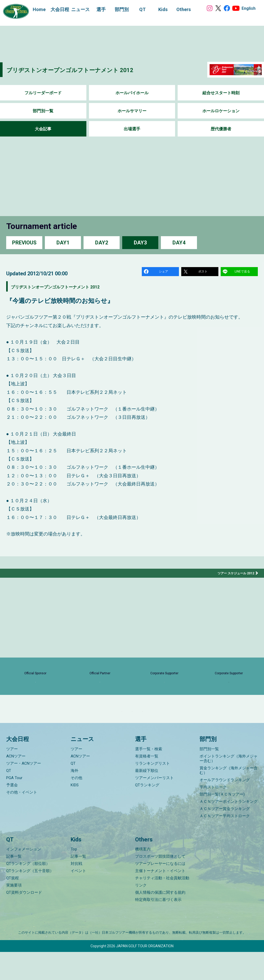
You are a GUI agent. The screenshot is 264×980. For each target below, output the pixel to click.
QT (9, 799)
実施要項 (14, 913)
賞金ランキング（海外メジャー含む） (229, 798)
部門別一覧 (43, 111)
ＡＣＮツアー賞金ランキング (225, 837)
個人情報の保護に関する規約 (160, 921)
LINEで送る (243, 272)
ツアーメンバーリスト (154, 806)
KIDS (75, 813)
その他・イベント (22, 820)
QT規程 (13, 906)
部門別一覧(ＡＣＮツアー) (222, 822)
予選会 (12, 813)
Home (34, 9)
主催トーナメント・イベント (160, 899)
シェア (164, 272)
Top (74, 877)
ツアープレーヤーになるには (160, 892)
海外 (75, 799)
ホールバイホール (132, 93)
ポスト (204, 272)
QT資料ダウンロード (24, 921)
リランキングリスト (152, 791)
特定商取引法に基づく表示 (158, 928)
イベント (78, 899)
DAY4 (179, 242)
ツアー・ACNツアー (24, 791)
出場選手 (132, 129)
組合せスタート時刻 (221, 93)
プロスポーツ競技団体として (160, 884)
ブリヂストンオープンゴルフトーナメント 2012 (92, 69)
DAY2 (102, 242)
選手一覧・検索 (149, 777)
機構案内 (143, 877)
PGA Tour (14, 806)
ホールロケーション (221, 111)
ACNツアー (16, 784)
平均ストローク (213, 815)
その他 (76, 806)
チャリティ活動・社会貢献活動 (162, 906)
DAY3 (140, 242)
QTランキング (147, 813)
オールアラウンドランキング (225, 808)
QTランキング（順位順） (28, 892)
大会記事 (43, 129)
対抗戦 (76, 892)
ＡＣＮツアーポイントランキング (229, 830)
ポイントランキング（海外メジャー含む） (229, 787)
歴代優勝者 (221, 129)
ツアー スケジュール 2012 (233, 575)
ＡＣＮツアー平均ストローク (225, 844)
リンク (141, 913)
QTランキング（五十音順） (30, 899)
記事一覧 (14, 884)
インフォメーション (24, 877)
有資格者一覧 (147, 784)
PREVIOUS (24, 242)
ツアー (12, 777)
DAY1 (63, 242)
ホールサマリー (132, 111)
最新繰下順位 (147, 799)
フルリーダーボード (43, 93)
